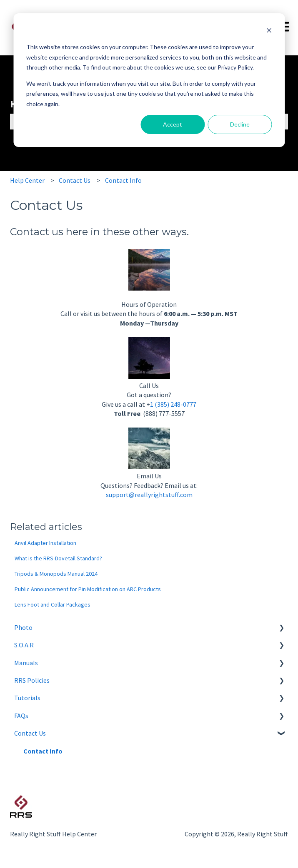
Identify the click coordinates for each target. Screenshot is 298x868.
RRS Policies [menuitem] (32, 680)
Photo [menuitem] (23, 627)
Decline (240, 124)
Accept (173, 124)
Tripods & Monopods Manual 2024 (56, 574)
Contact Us (75, 180)
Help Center (27, 180)
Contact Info (123, 180)
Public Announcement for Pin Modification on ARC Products (88, 589)
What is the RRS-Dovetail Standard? (58, 558)
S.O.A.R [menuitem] (24, 645)
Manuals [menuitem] (26, 663)
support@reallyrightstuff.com (149, 495)
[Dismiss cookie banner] (269, 31)
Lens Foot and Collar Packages (53, 604)
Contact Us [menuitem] (30, 733)
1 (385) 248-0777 (173, 404)
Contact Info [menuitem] (43, 751)
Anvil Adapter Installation (45, 543)
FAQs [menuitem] (21, 716)
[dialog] (149, 80)
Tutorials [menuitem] (27, 698)
